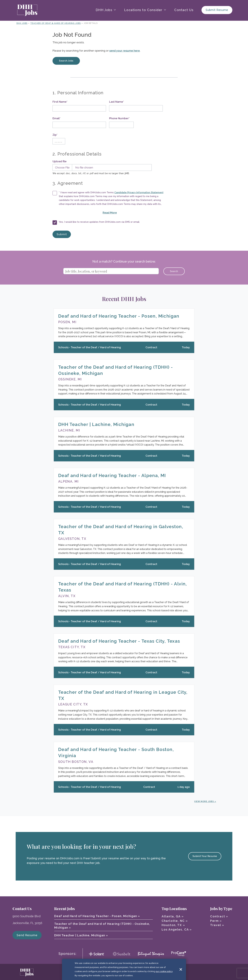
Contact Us (184, 10)
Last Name (116, 102)
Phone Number (119, 118)
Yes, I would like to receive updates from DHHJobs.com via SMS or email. (99, 222)
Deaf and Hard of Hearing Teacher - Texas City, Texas (119, 641)
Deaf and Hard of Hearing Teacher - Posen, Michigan (119, 316)
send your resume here (125, 51)
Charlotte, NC (173, 921)
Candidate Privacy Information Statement (139, 192)
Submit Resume (217, 10)
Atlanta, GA (171, 916)
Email (56, 118)
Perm (215, 921)
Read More (121, 212)
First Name (60, 102)
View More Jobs (204, 801)
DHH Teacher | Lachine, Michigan (96, 424)
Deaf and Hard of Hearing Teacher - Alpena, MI (112, 476)
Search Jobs (66, 61)
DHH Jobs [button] (104, 10)
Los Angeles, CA (175, 929)
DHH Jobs (22, 23)
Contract (218, 916)
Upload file (60, 161)
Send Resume (27, 935)
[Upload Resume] (101, 167)
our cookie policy (164, 972)
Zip (55, 135)
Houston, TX (172, 925)
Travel (216, 925)
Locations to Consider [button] (143, 10)
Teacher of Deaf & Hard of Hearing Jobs (56, 23)
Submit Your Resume (205, 856)
